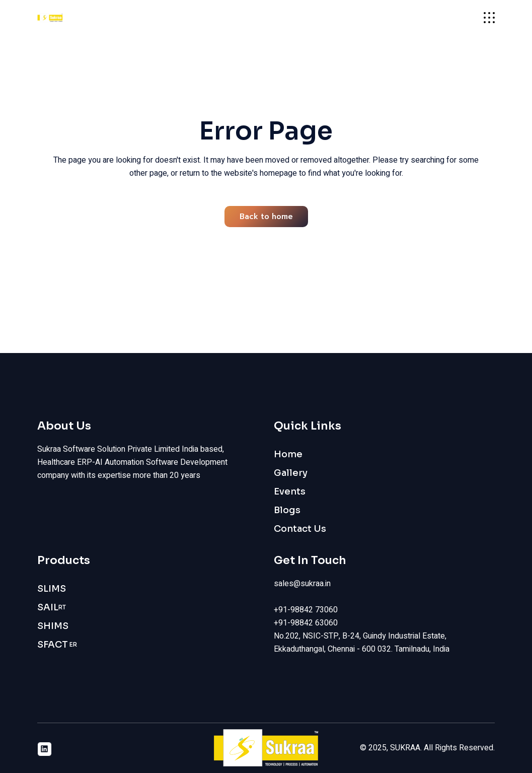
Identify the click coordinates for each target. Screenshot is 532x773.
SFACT (57, 645)
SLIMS (52, 589)
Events (290, 491)
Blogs (287, 510)
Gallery (291, 473)
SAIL (52, 608)
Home (288, 454)
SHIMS (53, 626)
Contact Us (300, 529)
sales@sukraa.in (302, 584)
